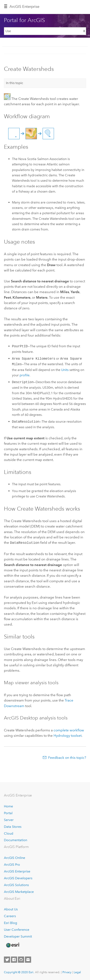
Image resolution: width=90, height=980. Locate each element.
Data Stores (13, 826)
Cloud (9, 833)
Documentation (16, 840)
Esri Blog (11, 922)
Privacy (67, 972)
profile (25, 375)
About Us (11, 909)
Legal (77, 972)
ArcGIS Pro (12, 864)
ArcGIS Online (15, 857)
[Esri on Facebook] (14, 959)
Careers (10, 916)
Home (8, 806)
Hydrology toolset (68, 735)
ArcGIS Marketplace (19, 891)
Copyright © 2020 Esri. (19, 972)
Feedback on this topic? (67, 757)
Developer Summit (18, 936)
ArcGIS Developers (18, 878)
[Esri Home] (13, 945)
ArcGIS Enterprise (17, 871)
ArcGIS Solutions (16, 885)
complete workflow (69, 730)
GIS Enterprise (24, 7)
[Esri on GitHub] (21, 959)
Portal (8, 813)
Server (9, 819)
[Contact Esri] (28, 959)
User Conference (17, 929)
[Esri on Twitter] (7, 959)
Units (65, 370)
